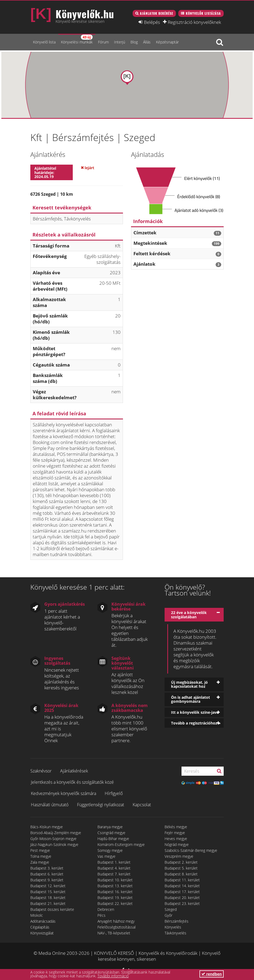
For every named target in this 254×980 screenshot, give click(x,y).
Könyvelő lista (44, 42)
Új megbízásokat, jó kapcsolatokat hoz (189, 684)
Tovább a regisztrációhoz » (196, 723)
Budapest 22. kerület (115, 903)
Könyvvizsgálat (42, 933)
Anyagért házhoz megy (116, 921)
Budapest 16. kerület (115, 892)
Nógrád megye (177, 844)
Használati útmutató (50, 805)
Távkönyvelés (175, 933)
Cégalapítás (40, 927)
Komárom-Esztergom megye (121, 844)
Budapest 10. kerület (115, 880)
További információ (113, 976)
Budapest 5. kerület (181, 868)
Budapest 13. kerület (115, 886)
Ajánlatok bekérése (157, 13)
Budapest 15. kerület (48, 892)
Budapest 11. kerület (182, 880)
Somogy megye (110, 850)
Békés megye (176, 827)
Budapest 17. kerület (182, 892)
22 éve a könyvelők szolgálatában (189, 615)
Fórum (103, 42)
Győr (168, 915)
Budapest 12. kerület (48, 886)
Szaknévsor (41, 771)
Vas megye (106, 856)
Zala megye (40, 862)
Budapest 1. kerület (114, 862)
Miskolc (37, 915)
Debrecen (106, 909)
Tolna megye (41, 856)
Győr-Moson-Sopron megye (53, 839)
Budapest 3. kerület (47, 868)
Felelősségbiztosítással (117, 927)
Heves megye (176, 839)
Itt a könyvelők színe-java (195, 712)
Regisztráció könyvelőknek (194, 22)
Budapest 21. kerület (48, 903)
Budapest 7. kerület (114, 874)
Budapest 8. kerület (181, 874)
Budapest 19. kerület (115, 898)
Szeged (171, 909)
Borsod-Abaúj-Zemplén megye (56, 833)
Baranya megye (110, 827)
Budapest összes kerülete (52, 909)
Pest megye (40, 850)
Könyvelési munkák (77, 40)
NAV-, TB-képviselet (114, 933)
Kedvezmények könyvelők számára (63, 793)
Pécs (101, 915)
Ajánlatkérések (74, 771)
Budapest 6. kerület (47, 874)
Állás (147, 42)
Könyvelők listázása (203, 13)
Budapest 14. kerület (182, 886)
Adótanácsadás (43, 921)
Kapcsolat (142, 805)
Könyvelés (173, 927)
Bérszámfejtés (177, 921)
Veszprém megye (179, 856)
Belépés (152, 22)
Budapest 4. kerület (114, 868)
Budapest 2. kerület (181, 862)
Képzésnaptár (167, 42)
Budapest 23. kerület (182, 903)
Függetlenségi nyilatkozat (101, 805)
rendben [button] (212, 974)
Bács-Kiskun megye (47, 827)
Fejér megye (175, 833)
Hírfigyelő (114, 793)
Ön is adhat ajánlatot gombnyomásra (190, 699)
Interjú (120, 42)
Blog (134, 42)
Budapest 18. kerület (48, 898)
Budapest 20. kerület (182, 898)
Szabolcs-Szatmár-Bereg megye (191, 850)
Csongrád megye (111, 833)
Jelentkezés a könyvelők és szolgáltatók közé (72, 782)
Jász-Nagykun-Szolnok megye (54, 844)
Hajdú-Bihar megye (113, 839)
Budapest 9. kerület (47, 880)
